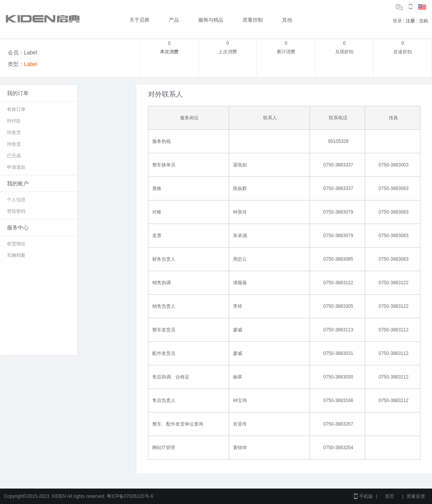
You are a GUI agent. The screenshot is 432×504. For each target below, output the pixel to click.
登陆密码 (16, 211)
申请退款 (16, 167)
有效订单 (16, 109)
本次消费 (169, 52)
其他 (287, 20)
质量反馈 (416, 496)
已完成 (14, 156)
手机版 (366, 496)
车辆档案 (16, 255)
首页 (389, 496)
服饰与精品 (211, 20)
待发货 (14, 132)
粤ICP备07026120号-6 (130, 496)
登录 (397, 21)
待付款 (14, 121)
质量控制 (253, 20)
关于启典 (139, 20)
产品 (174, 20)
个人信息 (16, 200)
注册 (410, 21)
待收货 (14, 144)
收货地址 (16, 244)
